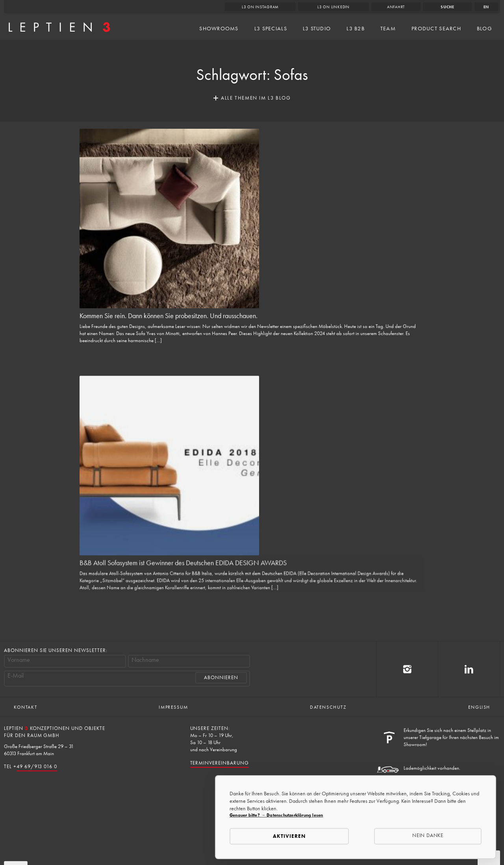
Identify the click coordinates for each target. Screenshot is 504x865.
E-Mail (16, 676)
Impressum (173, 707)
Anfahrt (396, 7)
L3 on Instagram (260, 7)
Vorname (19, 660)
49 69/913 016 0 (37, 766)
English (479, 707)
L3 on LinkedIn (334, 7)
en (486, 7)
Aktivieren (289, 836)
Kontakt (25, 707)
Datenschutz (328, 707)
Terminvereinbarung (220, 763)
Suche (447, 7)
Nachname (145, 660)
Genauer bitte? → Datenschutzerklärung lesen (276, 815)
